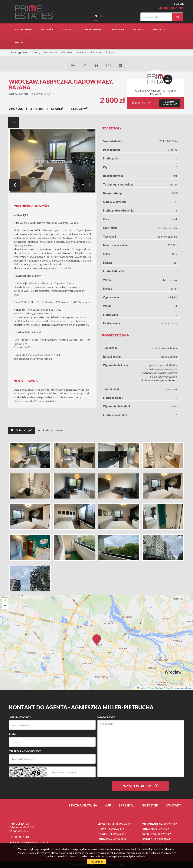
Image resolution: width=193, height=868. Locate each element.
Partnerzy (138, 29)
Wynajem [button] (68, 29)
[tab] (14, 122)
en (103, 16)
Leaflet (188, 688)
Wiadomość (106, 717)
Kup (108, 805)
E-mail (13, 734)
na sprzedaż (159, 824)
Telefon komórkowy (25, 751)
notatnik (150, 805)
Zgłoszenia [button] (117, 29)
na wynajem (115, 824)
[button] (96, 637)
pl (96, 16)
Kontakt (20, 42)
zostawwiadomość (170, 103)
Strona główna (24, 29)
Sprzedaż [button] (47, 29)
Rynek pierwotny (92, 29)
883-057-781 (141, 103)
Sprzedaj (126, 805)
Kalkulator (159, 29)
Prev (15, 185)
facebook (131, 17)
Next (90, 185)
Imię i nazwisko (20, 717)
